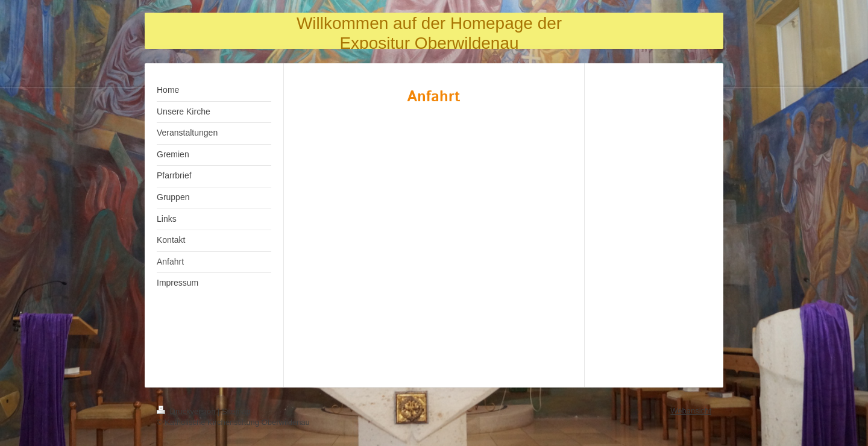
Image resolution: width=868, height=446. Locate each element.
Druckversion (187, 411)
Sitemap (236, 411)
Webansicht (691, 411)
